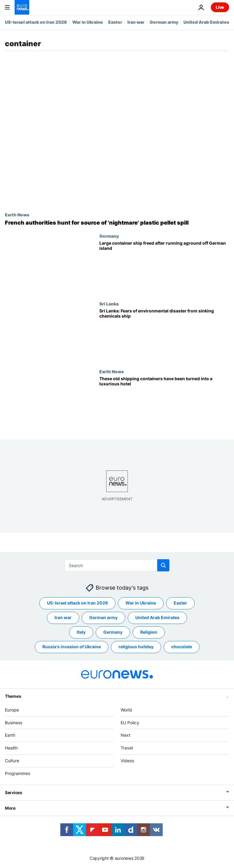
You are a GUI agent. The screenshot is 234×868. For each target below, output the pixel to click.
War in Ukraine (88, 22)
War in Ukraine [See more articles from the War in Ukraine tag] (141, 603)
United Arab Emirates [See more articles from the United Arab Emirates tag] (157, 617)
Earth (10, 735)
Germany (109, 236)
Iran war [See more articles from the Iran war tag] (63, 617)
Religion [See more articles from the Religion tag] (149, 632)
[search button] (163, 565)
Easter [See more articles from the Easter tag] (180, 603)
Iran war (136, 22)
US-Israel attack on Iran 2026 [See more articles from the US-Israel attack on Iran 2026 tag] (77, 603)
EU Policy (130, 722)
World (126, 710)
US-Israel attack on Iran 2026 (36, 22)
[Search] (117, 565)
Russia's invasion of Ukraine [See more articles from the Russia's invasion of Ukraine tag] (72, 647)
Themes (13, 696)
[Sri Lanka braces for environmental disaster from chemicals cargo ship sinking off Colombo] (164, 335)
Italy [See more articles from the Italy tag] (81, 632)
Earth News (17, 215)
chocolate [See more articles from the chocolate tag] (182, 647)
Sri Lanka (109, 304)
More (10, 808)
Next (126, 735)
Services (14, 792)
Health (11, 748)
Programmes (18, 773)
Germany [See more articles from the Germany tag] (113, 632)
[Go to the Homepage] (22, 7)
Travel (127, 748)
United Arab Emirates (206, 22)
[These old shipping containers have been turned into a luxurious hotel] (164, 403)
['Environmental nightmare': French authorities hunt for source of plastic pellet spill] (117, 223)
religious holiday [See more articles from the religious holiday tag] (136, 647)
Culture (12, 761)
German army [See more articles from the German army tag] (103, 617)
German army (164, 22)
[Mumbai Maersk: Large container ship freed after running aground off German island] (164, 267)
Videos (127, 761)
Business (14, 722)
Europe (12, 710)
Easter (115, 22)
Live (220, 7)
